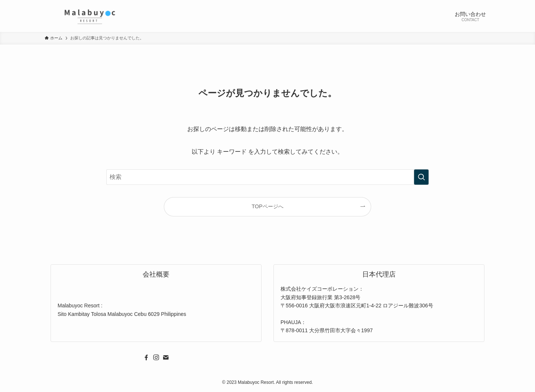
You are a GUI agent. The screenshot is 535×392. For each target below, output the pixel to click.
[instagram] (156, 357)
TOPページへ (267, 206)
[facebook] (146, 357)
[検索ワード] (267, 177)
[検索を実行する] (421, 177)
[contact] (166, 357)
